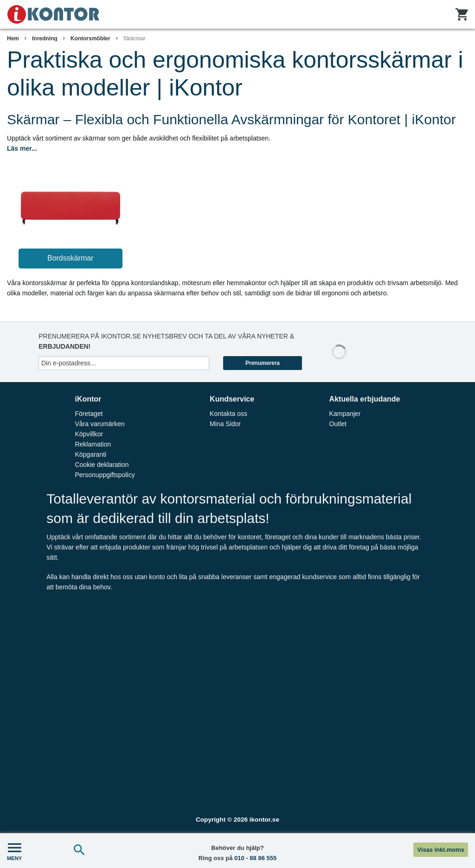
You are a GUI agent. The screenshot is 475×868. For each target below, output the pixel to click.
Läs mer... (22, 148)
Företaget (89, 414)
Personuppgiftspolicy (105, 475)
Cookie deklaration (102, 465)
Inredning (45, 38)
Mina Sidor (225, 424)
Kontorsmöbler (90, 38)
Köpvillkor (89, 434)
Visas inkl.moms (441, 850)
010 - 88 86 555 (255, 858)
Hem (13, 38)
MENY (14, 851)
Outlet (338, 424)
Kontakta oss (228, 414)
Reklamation (93, 444)
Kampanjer (345, 414)
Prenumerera (263, 363)
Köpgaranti (90, 454)
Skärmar (135, 38)
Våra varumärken (99, 424)
